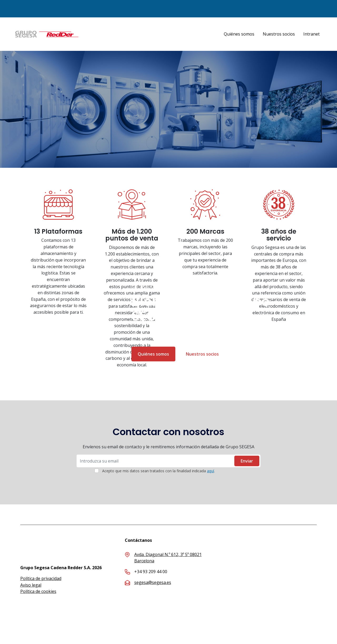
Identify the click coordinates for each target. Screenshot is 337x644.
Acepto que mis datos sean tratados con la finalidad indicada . (158, 471)
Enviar (247, 461)
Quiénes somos (239, 34)
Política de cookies (38, 591)
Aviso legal (31, 585)
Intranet (311, 34)
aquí (210, 471)
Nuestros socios (279, 34)
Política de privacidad (41, 578)
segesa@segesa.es (153, 582)
